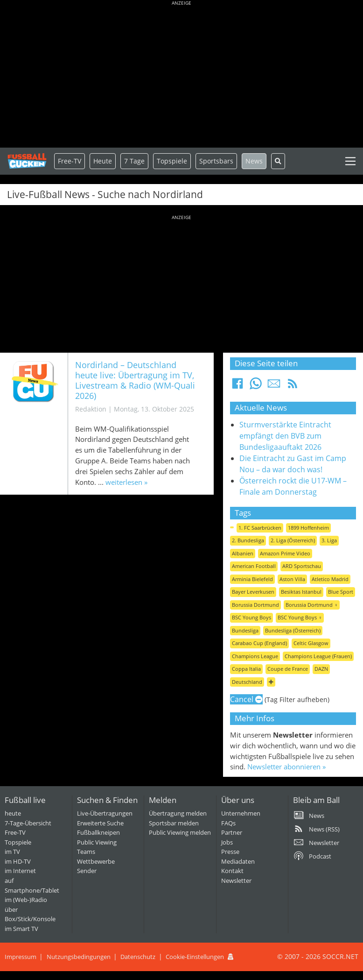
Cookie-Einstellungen (195, 957)
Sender (87, 871)
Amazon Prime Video (285, 553)
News (254, 161)
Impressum (21, 957)
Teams (86, 852)
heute (13, 813)
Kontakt (232, 871)
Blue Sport (341, 592)
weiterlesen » (126, 482)
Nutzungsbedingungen (79, 957)
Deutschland (247, 682)
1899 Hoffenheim (308, 528)
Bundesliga (245, 630)
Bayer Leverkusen (253, 592)
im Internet (20, 871)
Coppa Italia (246, 669)
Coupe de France (288, 669)
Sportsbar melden (174, 823)
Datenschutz (138, 957)
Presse (230, 852)
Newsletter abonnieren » (286, 767)
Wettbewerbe (96, 861)
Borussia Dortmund (255, 605)
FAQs (228, 823)
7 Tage (134, 161)
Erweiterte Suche (100, 823)
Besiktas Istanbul (301, 592)
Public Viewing (97, 842)
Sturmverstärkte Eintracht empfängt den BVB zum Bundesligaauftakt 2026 (285, 436)
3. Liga (329, 540)
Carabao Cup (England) (259, 643)
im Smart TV (21, 929)
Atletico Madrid (330, 579)
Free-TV (70, 161)
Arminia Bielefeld (252, 579)
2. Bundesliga (248, 540)
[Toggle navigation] (350, 161)
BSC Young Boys (251, 617)
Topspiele (18, 842)
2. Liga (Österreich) (293, 540)
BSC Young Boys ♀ (300, 617)
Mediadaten (238, 861)
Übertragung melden (178, 813)
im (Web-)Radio (26, 900)
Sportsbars (216, 161)
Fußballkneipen (98, 832)
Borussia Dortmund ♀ (312, 605)
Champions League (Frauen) (318, 656)
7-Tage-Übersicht (28, 823)
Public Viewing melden (180, 832)
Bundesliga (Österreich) (293, 630)
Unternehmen (241, 813)
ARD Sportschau (302, 566)
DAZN (321, 669)
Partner (232, 832)
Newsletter (236, 881)
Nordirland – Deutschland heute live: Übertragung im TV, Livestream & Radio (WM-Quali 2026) (135, 380)
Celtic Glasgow (311, 643)
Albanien (243, 553)
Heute (103, 161)
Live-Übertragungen (105, 813)
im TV (12, 852)
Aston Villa (292, 579)
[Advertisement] (181, 75)
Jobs (227, 842)
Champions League (255, 656)
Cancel (246, 699)
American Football (254, 566)
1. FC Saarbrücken (260, 528)
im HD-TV (18, 861)
